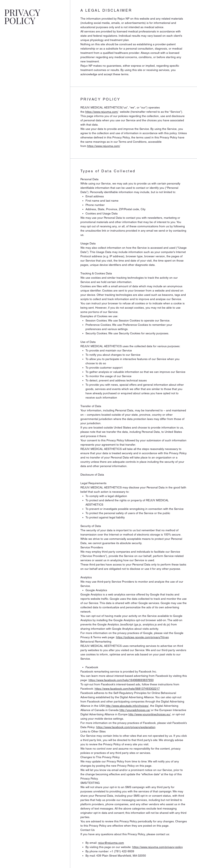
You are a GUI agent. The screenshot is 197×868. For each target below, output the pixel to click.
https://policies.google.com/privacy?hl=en (142, 637)
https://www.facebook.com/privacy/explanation (126, 727)
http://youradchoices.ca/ (135, 710)
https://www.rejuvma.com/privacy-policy (158, 847)
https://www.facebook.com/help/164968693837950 (121, 680)
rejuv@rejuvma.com (111, 843)
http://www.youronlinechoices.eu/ (149, 714)
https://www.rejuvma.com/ (102, 112)
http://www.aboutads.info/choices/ (127, 706)
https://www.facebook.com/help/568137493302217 (127, 689)
